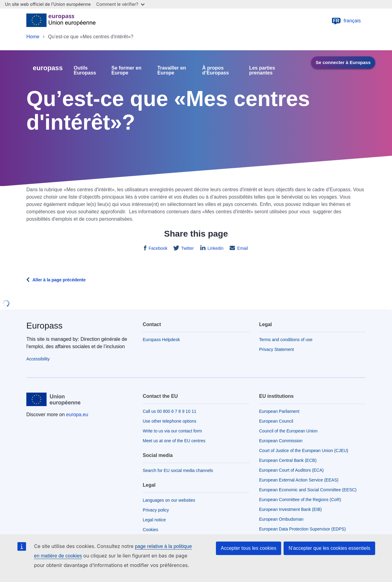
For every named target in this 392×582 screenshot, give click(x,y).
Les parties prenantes (262, 70)
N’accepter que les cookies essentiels (329, 548)
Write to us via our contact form (172, 431)
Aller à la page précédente (59, 280)
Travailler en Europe (172, 70)
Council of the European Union (288, 431)
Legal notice (154, 520)
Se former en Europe (126, 70)
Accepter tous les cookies (249, 548)
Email (242, 248)
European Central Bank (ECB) (288, 460)
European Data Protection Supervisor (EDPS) (302, 529)
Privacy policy (156, 510)
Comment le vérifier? (120, 4)
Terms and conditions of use (286, 340)
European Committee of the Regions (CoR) (300, 500)
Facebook (157, 248)
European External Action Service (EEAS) (299, 480)
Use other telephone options (170, 421)
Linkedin (215, 248)
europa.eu (77, 415)
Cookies (151, 530)
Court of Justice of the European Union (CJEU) (304, 451)
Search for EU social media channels (178, 470)
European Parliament (279, 411)
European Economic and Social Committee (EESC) (308, 490)
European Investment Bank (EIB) (290, 509)
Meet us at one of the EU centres (174, 441)
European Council (276, 421)
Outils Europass (85, 70)
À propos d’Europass (215, 70)
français (346, 21)
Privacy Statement (277, 349)
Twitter (187, 248)
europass (48, 68)
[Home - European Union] (61, 21)
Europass (44, 326)
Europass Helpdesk (161, 340)
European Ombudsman (281, 519)
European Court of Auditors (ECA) (291, 470)
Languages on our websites (169, 500)
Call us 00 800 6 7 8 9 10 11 (170, 411)
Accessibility (38, 359)
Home (33, 37)
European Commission (281, 441)
